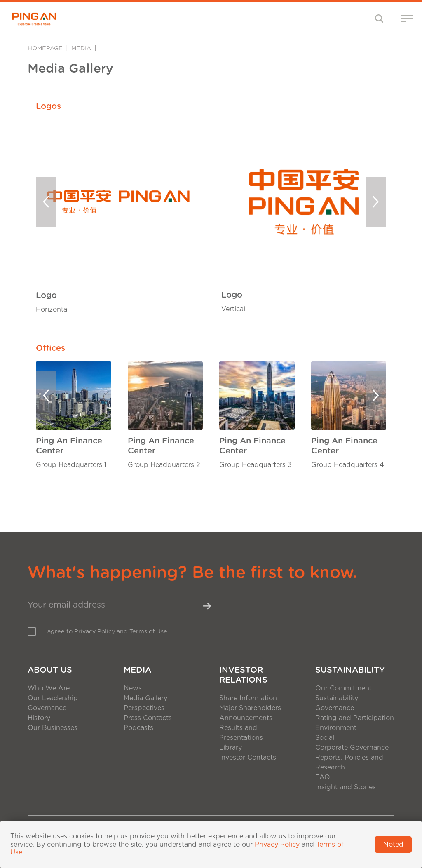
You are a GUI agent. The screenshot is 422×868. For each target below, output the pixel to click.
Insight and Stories (346, 787)
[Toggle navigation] (379, 18)
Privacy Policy (95, 632)
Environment (336, 728)
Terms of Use (148, 632)
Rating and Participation (355, 718)
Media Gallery (145, 698)
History (39, 718)
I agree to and (106, 632)
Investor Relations (243, 675)
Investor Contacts (248, 758)
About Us (50, 670)
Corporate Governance (352, 748)
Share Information (248, 698)
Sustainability (350, 670)
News (133, 688)
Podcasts (138, 728)
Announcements (246, 718)
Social (325, 738)
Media (81, 48)
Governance (47, 708)
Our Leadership (53, 698)
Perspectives (144, 708)
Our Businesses (53, 728)
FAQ (323, 777)
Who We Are (49, 688)
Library (231, 748)
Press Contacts (148, 718)
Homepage (45, 48)
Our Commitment (343, 688)
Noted (393, 845)
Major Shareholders (250, 708)
